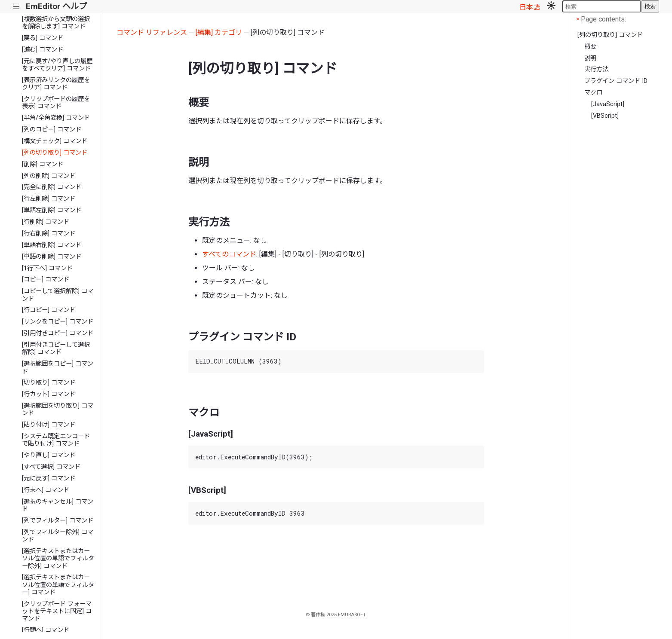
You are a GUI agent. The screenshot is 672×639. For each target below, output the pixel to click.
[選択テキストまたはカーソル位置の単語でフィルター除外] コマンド (58, 559)
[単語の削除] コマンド (52, 257)
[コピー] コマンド (46, 280)
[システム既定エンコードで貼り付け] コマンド (56, 440)
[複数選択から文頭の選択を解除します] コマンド (56, 23)
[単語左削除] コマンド (52, 210)
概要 (590, 47)
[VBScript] (605, 116)
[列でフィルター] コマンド (58, 521)
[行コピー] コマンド (49, 310)
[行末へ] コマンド (46, 490)
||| (17, 7)
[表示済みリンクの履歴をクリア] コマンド (56, 84)
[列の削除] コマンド (49, 176)
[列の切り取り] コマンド (55, 153)
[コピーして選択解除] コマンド (58, 295)
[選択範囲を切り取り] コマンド (58, 410)
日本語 (530, 7)
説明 (590, 58)
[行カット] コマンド (49, 394)
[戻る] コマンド (43, 38)
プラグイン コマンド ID (616, 81)
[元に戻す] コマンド (49, 478)
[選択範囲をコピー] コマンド (58, 367)
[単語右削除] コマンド (52, 245)
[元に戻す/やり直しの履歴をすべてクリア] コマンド (57, 65)
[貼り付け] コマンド (49, 425)
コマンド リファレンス (152, 32)
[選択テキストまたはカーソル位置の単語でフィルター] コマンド (58, 585)
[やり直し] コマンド (49, 455)
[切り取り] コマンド (49, 383)
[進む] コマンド (43, 50)
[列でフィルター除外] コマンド (58, 536)
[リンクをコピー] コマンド (58, 322)
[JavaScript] (608, 104)
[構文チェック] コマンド (55, 141)
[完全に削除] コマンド (52, 187)
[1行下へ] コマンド (47, 268)
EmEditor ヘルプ (56, 6)
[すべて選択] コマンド (51, 467)
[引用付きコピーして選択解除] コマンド (56, 349)
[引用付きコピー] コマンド (58, 333)
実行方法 (596, 69)
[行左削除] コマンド (49, 199)
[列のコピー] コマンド (52, 130)
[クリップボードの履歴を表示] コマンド (56, 103)
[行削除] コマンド (46, 222)
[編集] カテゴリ (219, 32)
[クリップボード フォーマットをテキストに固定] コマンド (57, 611)
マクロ (593, 93)
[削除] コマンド (43, 164)
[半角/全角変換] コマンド (56, 118)
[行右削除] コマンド (49, 234)
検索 (650, 6)
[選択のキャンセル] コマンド (58, 505)
